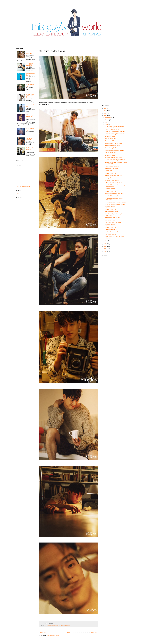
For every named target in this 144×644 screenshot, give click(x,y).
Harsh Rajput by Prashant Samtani (114, 150)
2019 (105, 246)
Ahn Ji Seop (50, 626)
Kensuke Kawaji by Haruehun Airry (30, 96)
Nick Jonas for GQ (110, 220)
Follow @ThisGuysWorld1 (23, 186)
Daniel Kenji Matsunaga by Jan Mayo (115, 132)
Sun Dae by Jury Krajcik (111, 168)
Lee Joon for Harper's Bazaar (113, 232)
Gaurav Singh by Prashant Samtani (114, 127)
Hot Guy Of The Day (110, 139)
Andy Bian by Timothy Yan (29, 116)
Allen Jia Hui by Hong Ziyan (112, 196)
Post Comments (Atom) (53, 636)
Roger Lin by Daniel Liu (29, 139)
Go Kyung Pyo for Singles (112, 180)
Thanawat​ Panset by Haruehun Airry (115, 134)
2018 (105, 249)
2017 (105, 251)
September (108, 118)
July (106, 122)
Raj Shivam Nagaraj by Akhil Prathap (115, 193)
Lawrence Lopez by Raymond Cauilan (115, 160)
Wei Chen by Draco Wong (112, 129)
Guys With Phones (110, 136)
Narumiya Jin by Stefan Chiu (30, 53)
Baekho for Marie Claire (111, 211)
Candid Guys (108, 171)
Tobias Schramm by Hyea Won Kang (115, 204)
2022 (105, 113)
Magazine (68, 626)
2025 (105, 108)
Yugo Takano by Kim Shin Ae (113, 166)
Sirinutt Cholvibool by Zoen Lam (113, 175)
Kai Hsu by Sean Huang (111, 230)
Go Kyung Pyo (57, 626)
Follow (18, 193)
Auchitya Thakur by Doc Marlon (113, 178)
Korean (63, 626)
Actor (45, 626)
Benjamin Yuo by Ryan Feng (113, 218)
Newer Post (43, 633)
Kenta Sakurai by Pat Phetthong (113, 183)
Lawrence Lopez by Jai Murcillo (113, 222)
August (107, 120)
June (107, 125)
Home (69, 633)
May (106, 241)
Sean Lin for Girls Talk (111, 141)
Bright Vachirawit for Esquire (112, 146)
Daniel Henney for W (110, 148)
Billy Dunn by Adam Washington (113, 157)
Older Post (94, 633)
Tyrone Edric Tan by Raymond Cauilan (115, 202)
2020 (105, 244)
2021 (105, 116)
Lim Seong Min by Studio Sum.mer (30, 149)
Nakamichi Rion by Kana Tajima (113, 143)
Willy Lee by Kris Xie (110, 234)
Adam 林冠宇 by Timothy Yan (30, 65)
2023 (105, 111)
